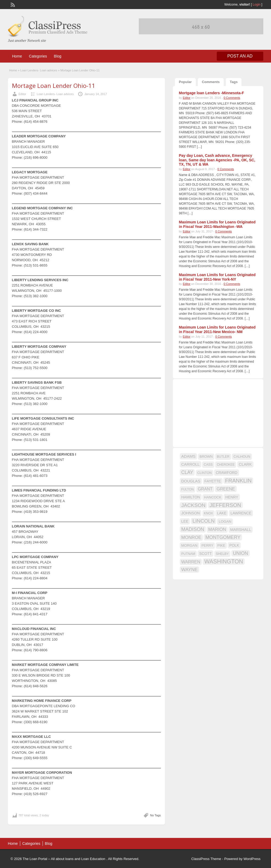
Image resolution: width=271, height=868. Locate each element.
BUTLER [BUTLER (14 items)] (223, 457)
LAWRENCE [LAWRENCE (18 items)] (241, 513)
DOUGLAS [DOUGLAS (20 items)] (191, 481)
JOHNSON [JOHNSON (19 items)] (191, 513)
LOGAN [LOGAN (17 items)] (225, 521)
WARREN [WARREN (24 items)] (191, 562)
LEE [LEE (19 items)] (185, 521)
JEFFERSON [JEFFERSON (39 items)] (225, 505)
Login (257, 5)
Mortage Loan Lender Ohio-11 (54, 85)
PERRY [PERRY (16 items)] (207, 545)
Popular (185, 82)
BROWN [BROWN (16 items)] (206, 456)
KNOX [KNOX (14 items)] (209, 513)
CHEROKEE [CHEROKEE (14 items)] (226, 465)
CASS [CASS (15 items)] (208, 465)
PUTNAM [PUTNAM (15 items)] (188, 554)
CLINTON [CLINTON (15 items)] (205, 473)
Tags (234, 82)
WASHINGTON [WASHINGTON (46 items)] (224, 562)
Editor (22, 94)
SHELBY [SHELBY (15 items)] (222, 554)
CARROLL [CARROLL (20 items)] (191, 464)
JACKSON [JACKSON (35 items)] (193, 505)
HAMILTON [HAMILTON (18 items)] (191, 497)
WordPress (252, 859)
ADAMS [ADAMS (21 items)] (188, 456)
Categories (38, 56)
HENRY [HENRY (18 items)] (232, 497)
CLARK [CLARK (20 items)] (245, 464)
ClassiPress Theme (206, 859)
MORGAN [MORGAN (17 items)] (189, 545)
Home (17, 56)
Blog (58, 56)
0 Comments (232, 98)
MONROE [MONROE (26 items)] (191, 537)
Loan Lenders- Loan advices (39, 70)
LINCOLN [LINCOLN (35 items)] (204, 521)
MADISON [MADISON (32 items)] (193, 529)
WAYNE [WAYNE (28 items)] (190, 570)
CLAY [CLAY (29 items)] (187, 472)
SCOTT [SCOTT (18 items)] (205, 554)
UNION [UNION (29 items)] (241, 553)
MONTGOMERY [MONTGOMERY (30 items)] (223, 537)
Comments (211, 82)
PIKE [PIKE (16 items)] (221, 545)
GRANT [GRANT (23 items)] (205, 489)
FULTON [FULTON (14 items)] (188, 489)
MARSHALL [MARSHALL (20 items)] (241, 530)
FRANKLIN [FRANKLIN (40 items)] (238, 481)
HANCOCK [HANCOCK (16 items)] (213, 497)
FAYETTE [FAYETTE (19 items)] (213, 481)
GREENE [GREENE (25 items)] (226, 489)
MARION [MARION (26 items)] (217, 529)
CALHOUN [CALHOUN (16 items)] (242, 456)
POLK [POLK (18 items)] (234, 545)
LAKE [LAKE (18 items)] (222, 513)
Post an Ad (240, 56)
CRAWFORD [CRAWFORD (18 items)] (226, 473)
